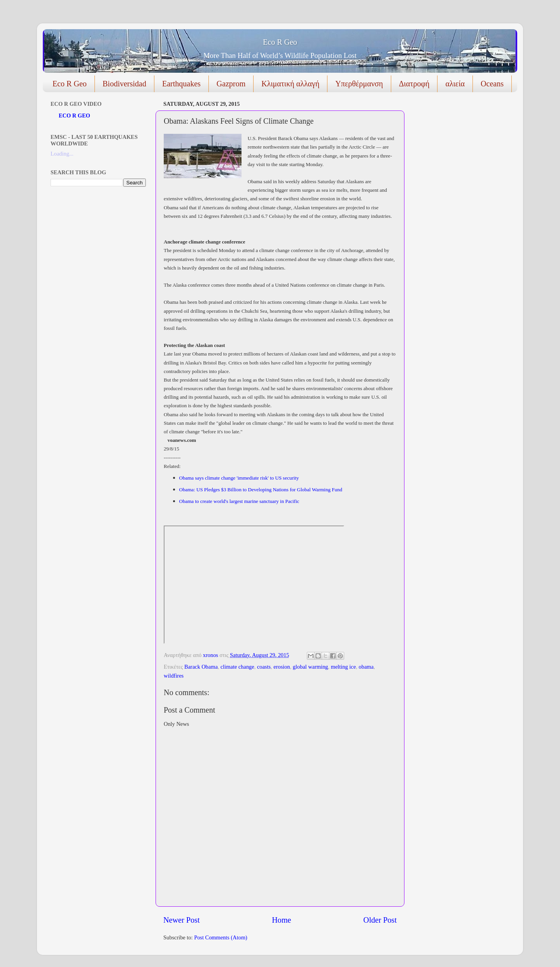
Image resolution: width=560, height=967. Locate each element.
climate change (237, 667)
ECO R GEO (74, 116)
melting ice (343, 667)
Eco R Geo (280, 42)
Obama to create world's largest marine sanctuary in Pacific (239, 501)
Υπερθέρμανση (359, 84)
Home (281, 920)
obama (366, 667)
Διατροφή (414, 84)
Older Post (380, 920)
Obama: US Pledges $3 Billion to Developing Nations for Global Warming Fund (262, 490)
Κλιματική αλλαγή (290, 84)
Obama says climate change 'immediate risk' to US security (240, 478)
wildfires (174, 676)
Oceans (492, 84)
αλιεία (455, 84)
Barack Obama (201, 667)
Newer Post (182, 920)
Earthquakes (181, 84)
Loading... (62, 154)
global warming (311, 667)
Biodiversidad (124, 84)
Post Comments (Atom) (221, 937)
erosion (282, 667)
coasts (264, 667)
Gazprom (231, 84)
